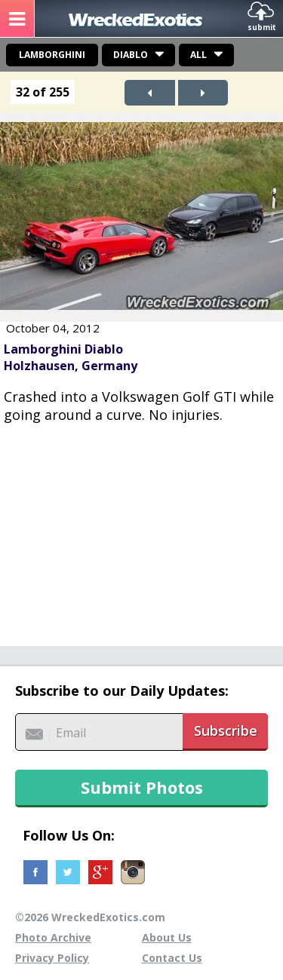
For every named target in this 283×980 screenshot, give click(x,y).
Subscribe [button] (226, 730)
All (198, 55)
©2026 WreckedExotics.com (90, 917)
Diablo (131, 55)
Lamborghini (52, 55)
